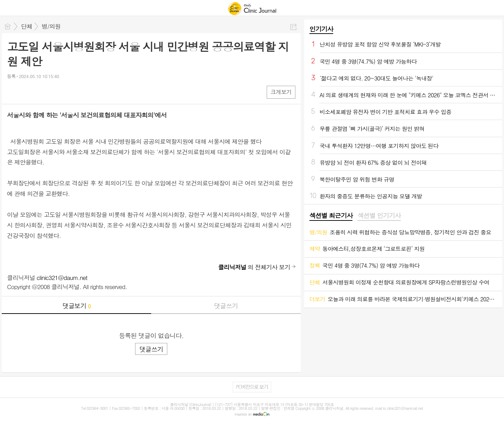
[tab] (331, 216)
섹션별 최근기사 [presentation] (331, 216)
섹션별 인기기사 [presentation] (379, 216)
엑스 (27, 92)
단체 (27, 26)
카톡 (41, 92)
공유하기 (293, 27)
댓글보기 (77, 306)
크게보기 (281, 92)
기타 (55, 92)
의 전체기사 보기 (254, 267)
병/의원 (51, 26)
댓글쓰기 (226, 306)
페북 (13, 92)
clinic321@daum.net (62, 278)
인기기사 (321, 29)
